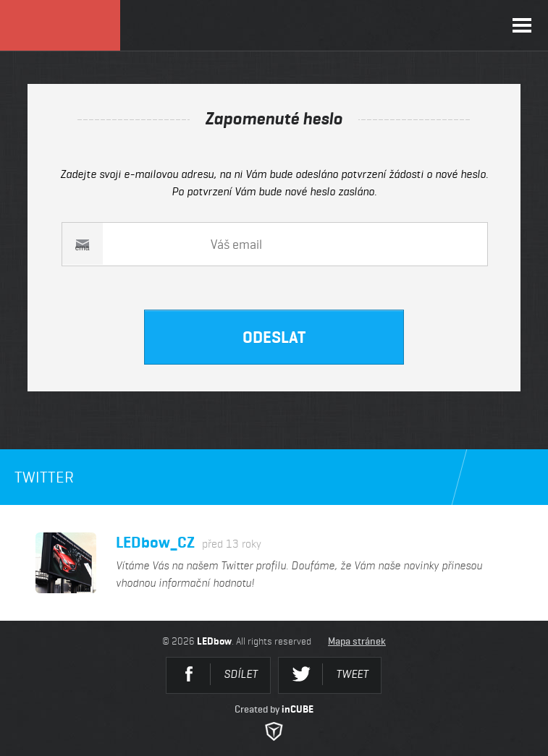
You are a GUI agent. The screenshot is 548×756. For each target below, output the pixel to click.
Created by (274, 722)
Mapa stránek (357, 641)
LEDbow (60, 25)
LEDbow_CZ (189, 542)
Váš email (77, 244)
